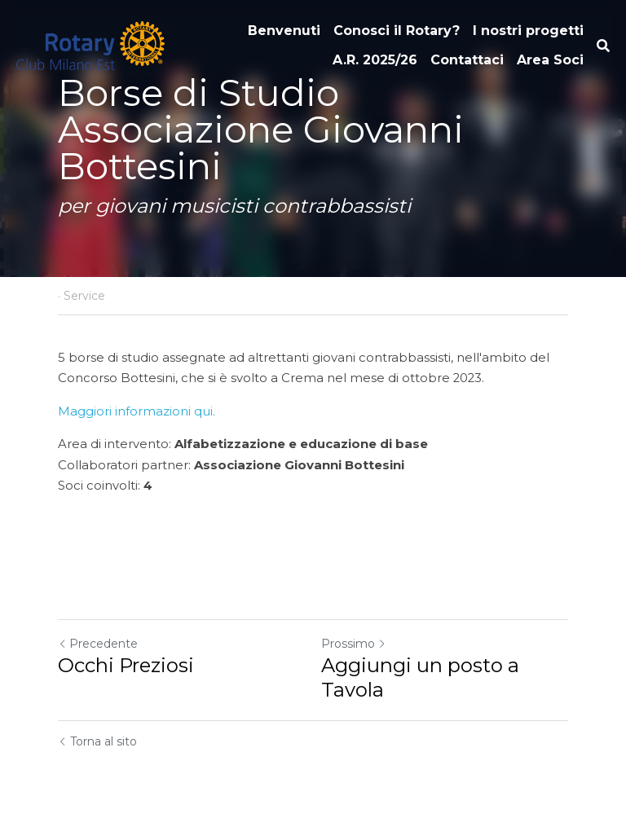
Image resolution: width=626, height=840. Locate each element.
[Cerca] (603, 46)
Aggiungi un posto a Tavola (420, 677)
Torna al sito (97, 741)
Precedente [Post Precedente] (98, 644)
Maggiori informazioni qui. (137, 411)
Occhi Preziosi (126, 665)
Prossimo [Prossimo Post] (354, 644)
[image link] (90, 44)
